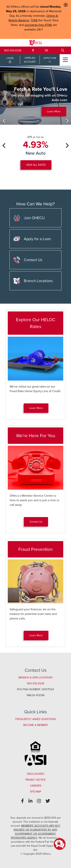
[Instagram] (39, 801)
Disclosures (35, 774)
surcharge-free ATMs (38, 25)
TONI (34, 20)
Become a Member (35, 725)
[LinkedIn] (30, 801)
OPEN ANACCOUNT (30, 60)
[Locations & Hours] (33, 50)
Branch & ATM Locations (35, 678)
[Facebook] (22, 801)
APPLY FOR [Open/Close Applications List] (50, 58)
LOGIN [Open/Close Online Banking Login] (10, 60)
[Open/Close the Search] (63, 50)
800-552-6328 (13, 50)
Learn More (54, 111)
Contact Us (28, 260)
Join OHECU (29, 218)
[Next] (67, 121)
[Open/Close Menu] (65, 60)
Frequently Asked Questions (36, 719)
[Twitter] (48, 801)
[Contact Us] (46, 50)
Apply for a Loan (32, 239)
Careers (36, 786)
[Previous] (4, 121)
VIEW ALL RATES (36, 165)
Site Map (35, 792)
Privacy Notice (35, 780)
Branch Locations (33, 281)
